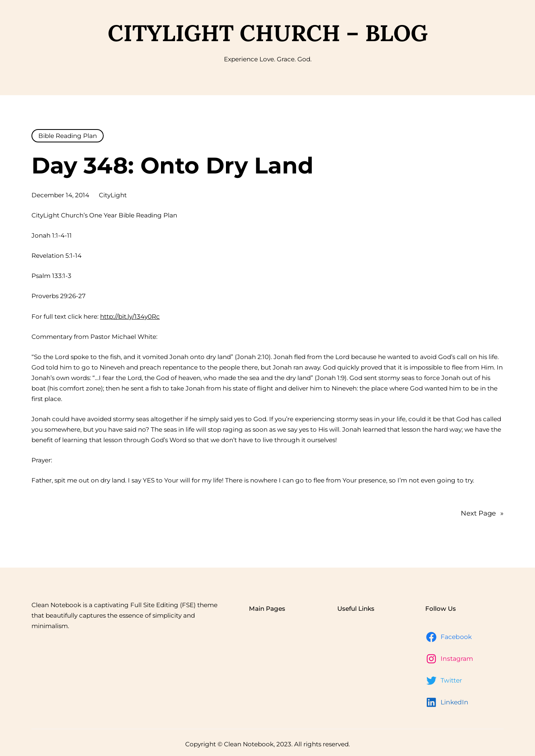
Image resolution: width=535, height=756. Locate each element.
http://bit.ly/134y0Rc (130, 316)
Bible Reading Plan (68, 136)
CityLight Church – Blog (268, 33)
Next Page (482, 513)
